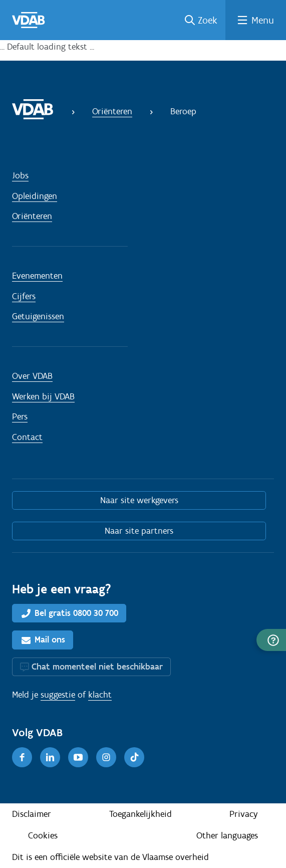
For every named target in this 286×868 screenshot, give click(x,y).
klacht (100, 695)
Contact (27, 437)
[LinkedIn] (50, 757)
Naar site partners (139, 531)
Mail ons (50, 639)
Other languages (227, 835)
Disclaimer (32, 814)
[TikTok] (134, 757)
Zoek (208, 20)
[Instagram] (106, 757)
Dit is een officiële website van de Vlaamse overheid (110, 857)
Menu (263, 20)
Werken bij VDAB (43, 396)
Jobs (20, 175)
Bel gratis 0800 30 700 (76, 613)
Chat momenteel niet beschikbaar (97, 667)
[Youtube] (78, 757)
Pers (20, 416)
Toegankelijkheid (140, 814)
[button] (271, 640)
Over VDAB (32, 376)
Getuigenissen (38, 316)
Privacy (244, 814)
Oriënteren (112, 111)
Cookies (43, 835)
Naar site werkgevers (139, 500)
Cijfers (24, 296)
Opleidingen (35, 196)
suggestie (58, 695)
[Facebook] (22, 757)
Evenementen (37, 276)
